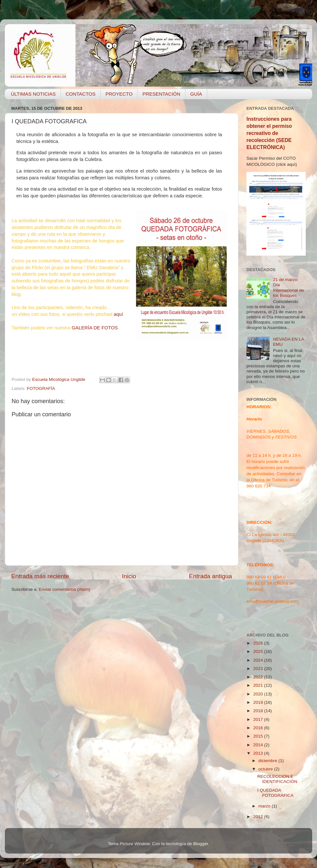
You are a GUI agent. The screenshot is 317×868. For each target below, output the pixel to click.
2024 (259, 660)
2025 (259, 651)
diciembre (268, 761)
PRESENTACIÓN (161, 94)
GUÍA (196, 94)
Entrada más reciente (40, 576)
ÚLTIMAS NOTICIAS (33, 94)
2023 (259, 669)
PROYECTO (119, 94)
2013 (259, 753)
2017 (259, 719)
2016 (259, 728)
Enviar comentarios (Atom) (65, 589)
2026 (259, 643)
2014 (259, 745)
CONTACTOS (81, 94)
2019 (259, 702)
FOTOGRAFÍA (41, 388)
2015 (259, 736)
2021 (259, 685)
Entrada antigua (211, 576)
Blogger (201, 844)
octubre (266, 769)
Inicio (129, 576)
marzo (265, 806)
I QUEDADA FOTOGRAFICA (275, 793)
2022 (259, 677)
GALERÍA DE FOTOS (95, 328)
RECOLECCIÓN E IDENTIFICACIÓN (277, 779)
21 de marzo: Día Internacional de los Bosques (288, 288)
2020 (259, 694)
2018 (259, 711)
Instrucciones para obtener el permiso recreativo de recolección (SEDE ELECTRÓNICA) (269, 133)
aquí (118, 314)
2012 (259, 817)
